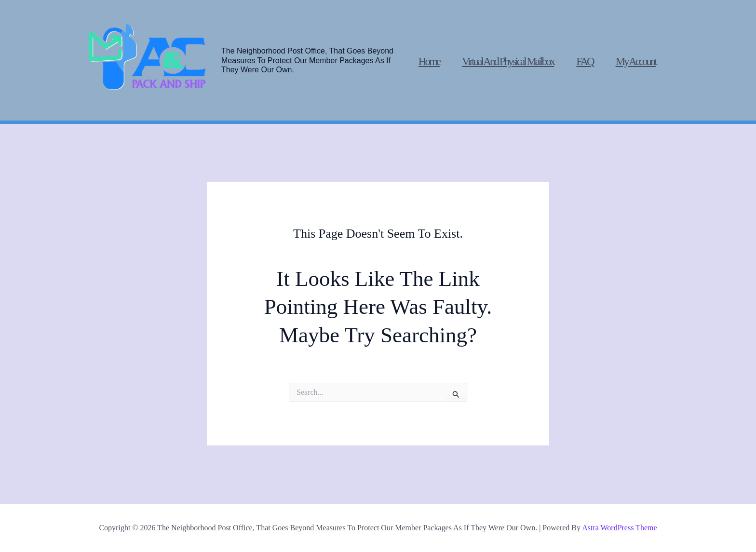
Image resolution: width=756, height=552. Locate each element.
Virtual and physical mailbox (508, 61)
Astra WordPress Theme (619, 528)
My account (636, 61)
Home (429, 61)
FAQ (585, 61)
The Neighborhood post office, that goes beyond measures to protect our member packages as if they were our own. (307, 60)
